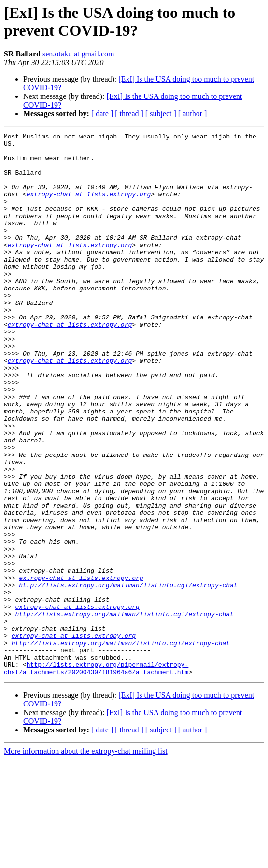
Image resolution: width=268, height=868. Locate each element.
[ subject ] (161, 114)
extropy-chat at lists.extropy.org (89, 207)
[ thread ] (129, 114)
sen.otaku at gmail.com (78, 54)
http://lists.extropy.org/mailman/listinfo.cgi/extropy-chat (128, 676)
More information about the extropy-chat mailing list (86, 860)
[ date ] (102, 114)
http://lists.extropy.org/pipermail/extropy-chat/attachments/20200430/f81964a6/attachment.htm (96, 776)
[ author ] (193, 114)
